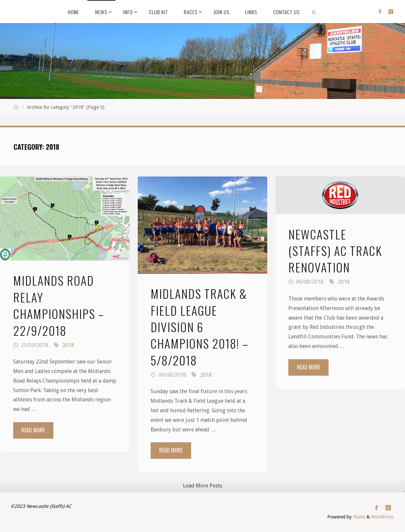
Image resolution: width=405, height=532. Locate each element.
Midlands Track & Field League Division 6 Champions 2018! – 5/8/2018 (200, 327)
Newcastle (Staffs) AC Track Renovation (335, 251)
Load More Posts (202, 486)
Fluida (358, 517)
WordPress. (383, 517)
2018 (68, 345)
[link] (314, 12)
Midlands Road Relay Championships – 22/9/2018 (59, 305)
